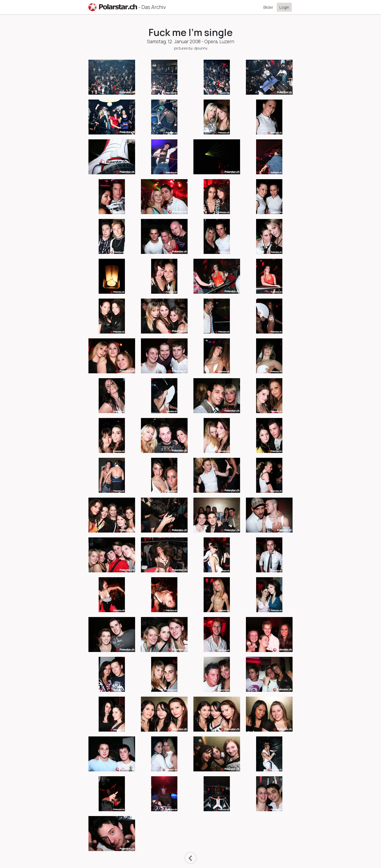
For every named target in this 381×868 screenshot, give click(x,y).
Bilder (268, 7)
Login (284, 7)
